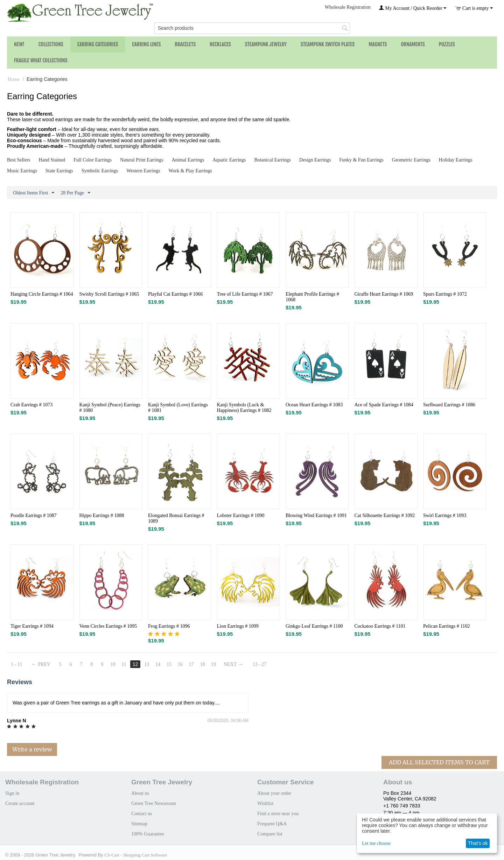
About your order (274, 793)
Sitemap (139, 824)
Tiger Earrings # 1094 (32, 626)
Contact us (142, 814)
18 (203, 664)
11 (124, 664)
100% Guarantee (148, 834)
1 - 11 (16, 664)
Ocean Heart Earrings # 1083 (314, 405)
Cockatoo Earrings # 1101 (380, 626)
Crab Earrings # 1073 (31, 405)
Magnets (378, 44)
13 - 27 (260, 664)
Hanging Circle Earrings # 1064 (42, 294)
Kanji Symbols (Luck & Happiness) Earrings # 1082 (244, 408)
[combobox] (252, 28)
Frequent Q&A (272, 824)
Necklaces (220, 44)
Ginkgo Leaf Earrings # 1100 (314, 626)
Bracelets (185, 44)
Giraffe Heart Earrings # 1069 (384, 294)
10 (113, 664)
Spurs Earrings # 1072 (445, 294)
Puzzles (447, 44)
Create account (20, 803)
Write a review (32, 749)
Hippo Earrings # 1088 (102, 515)
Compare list (270, 834)
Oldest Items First (34, 193)
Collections (51, 44)
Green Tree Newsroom (154, 803)
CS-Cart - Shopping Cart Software (136, 855)
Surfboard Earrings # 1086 (449, 405)
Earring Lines (146, 44)
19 (214, 664)
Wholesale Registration (348, 7)
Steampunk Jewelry (266, 44)
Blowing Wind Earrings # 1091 (316, 515)
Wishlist (265, 803)
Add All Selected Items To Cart (439, 762)
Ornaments (413, 44)
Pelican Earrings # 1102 (447, 626)
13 (147, 664)
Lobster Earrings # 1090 (241, 515)
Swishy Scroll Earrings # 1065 (109, 294)
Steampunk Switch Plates (328, 44)
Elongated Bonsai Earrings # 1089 (176, 518)
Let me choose (376, 843)
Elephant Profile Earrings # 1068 (312, 297)
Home (14, 79)
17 (191, 664)
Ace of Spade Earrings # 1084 (384, 405)
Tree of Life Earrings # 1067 (245, 294)
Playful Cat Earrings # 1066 (175, 294)
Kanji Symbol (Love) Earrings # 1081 (178, 408)
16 (180, 664)
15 (169, 664)
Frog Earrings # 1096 (169, 626)
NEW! (19, 44)
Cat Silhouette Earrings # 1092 (385, 515)
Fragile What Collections (41, 60)
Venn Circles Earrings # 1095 (108, 626)
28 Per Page (75, 193)
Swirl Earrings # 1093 (445, 515)
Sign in (12, 793)
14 (158, 664)
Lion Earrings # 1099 (238, 626)
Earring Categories (98, 44)
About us (140, 793)
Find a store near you (278, 814)
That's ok (478, 843)
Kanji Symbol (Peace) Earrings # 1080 (110, 408)
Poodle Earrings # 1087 (34, 515)
